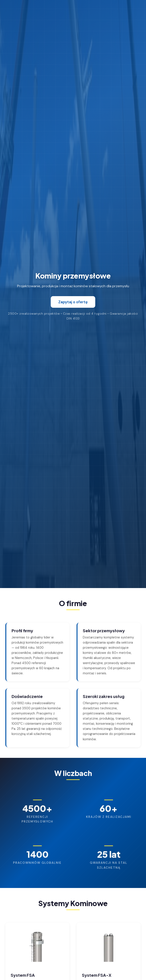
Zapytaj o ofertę (73, 302)
